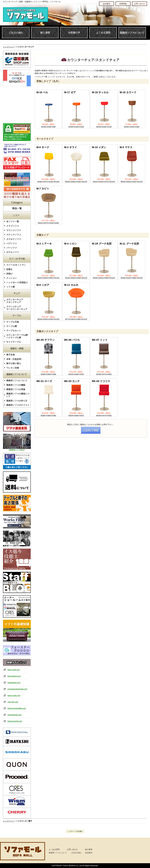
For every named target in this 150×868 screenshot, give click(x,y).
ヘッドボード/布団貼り (17, 283)
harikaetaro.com (14, 683)
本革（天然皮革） (15, 359)
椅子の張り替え (14, 363)
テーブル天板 (13, 322)
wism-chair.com (14, 670)
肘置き (9, 269)
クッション (12, 278)
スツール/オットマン (16, 265)
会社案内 (89, 853)
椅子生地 (10, 355)
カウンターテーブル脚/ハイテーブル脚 (17, 336)
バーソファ (12, 248)
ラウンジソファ (14, 230)
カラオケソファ (14, 239)
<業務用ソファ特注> (17, 449)
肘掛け (9, 274)
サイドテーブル (14, 342)
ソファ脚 (10, 287)
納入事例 (89, 849)
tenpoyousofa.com (15, 721)
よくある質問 (54, 849)
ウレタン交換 (13, 368)
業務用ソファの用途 (16, 389)
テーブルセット (14, 331)
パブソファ (12, 243)
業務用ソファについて (17, 381)
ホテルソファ (13, 252)
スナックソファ (14, 235)
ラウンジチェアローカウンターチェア (17, 308)
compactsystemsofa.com (17, 689)
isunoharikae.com (15, 715)
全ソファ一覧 (13, 221)
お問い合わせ (72, 849)
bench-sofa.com (14, 695)
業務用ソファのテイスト (18, 405)
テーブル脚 (12, 326)
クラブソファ (13, 226)
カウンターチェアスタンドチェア (15, 301)
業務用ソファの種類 (16, 385)
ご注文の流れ (76, 853)
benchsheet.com (14, 676)
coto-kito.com (13, 702)
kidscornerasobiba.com (17, 708)
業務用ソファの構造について (18, 395)
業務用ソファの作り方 (17, 401)
